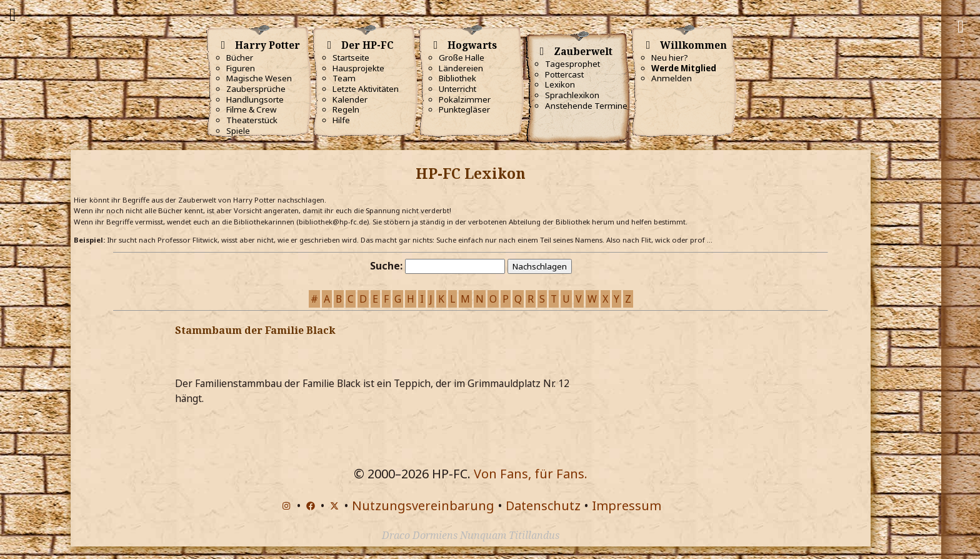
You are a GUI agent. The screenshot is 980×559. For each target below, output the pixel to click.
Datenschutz (543, 506)
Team (344, 78)
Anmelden (672, 78)
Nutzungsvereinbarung (423, 506)
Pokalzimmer (465, 99)
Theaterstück (252, 120)
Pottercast (564, 74)
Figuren (241, 68)
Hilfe (341, 120)
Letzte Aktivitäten (366, 89)
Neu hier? (670, 58)
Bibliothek (457, 78)
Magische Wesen (259, 78)
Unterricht (457, 89)
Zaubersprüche (256, 89)
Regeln (346, 109)
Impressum (627, 506)
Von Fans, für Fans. (531, 474)
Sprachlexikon (572, 95)
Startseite (351, 58)
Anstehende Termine (586, 106)
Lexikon (560, 84)
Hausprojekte (358, 68)
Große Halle (462, 58)
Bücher (240, 58)
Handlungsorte (255, 99)
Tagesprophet (572, 64)
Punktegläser (464, 109)
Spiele (238, 131)
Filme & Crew (251, 109)
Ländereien (461, 68)
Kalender (350, 99)
